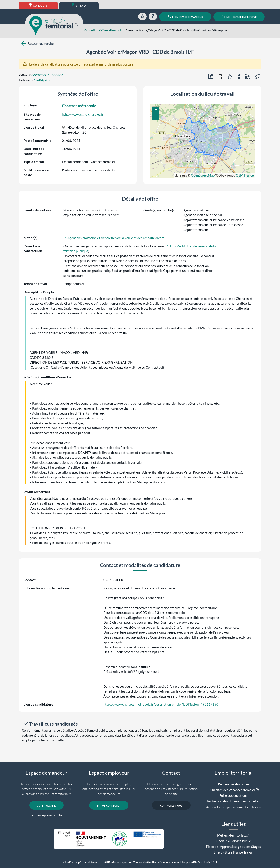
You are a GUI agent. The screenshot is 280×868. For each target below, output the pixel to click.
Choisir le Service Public (234, 841)
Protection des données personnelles (234, 801)
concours (38, 5)
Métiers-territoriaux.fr (234, 835)
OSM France (245, 175)
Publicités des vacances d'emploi (232, 790)
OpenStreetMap (203, 175)
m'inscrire (46, 805)
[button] (156, 110)
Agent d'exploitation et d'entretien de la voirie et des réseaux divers (114, 238)
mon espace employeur (239, 17)
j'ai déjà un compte (46, 815)
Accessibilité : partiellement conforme (234, 807)
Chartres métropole (79, 106)
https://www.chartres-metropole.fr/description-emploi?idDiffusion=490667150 (161, 704)
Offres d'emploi (110, 30)
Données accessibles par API (178, 862)
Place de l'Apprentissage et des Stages (234, 847)
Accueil (89, 30)
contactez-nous (171, 805)
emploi (79, 5)
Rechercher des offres (234, 784)
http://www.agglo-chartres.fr (83, 114)
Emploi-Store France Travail (234, 852)
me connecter (109, 805)
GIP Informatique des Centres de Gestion (131, 862)
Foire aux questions (234, 795)
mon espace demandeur (185, 17)
